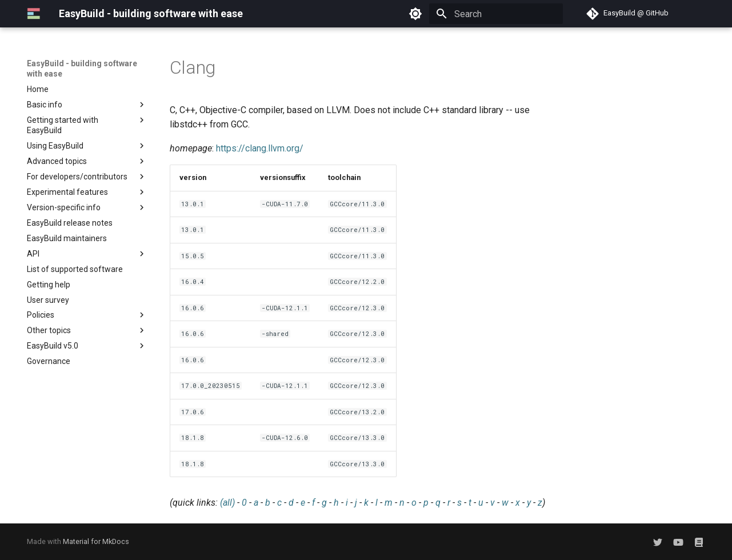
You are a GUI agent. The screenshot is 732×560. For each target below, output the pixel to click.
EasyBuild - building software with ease (82, 69)
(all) (227, 503)
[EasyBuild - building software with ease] (34, 14)
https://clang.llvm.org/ (260, 148)
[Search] (496, 14)
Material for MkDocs (96, 541)
